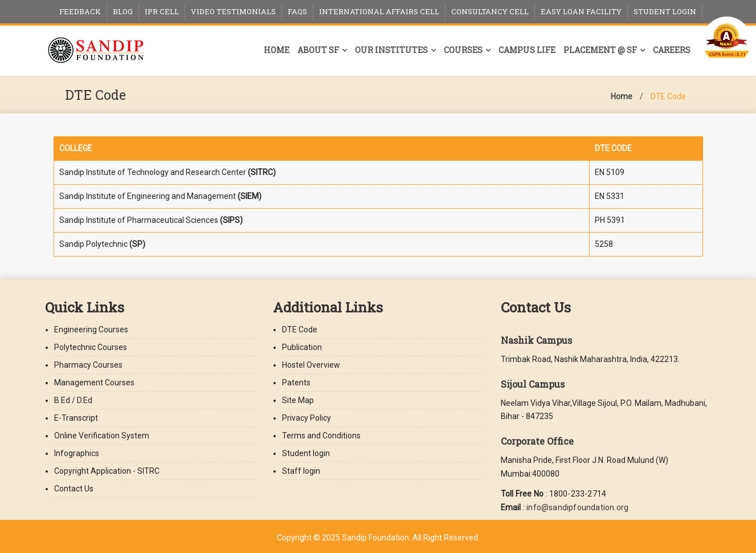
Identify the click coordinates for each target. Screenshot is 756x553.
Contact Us (74, 489)
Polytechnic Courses (91, 347)
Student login (306, 453)
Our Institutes (391, 50)
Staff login (301, 471)
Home (277, 50)
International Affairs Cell (379, 11)
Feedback (80, 11)
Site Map (298, 400)
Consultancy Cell (490, 11)
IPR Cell (162, 11)
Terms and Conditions (321, 436)
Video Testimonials (233, 11)
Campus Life (527, 50)
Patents (296, 383)
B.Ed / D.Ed (73, 400)
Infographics (77, 453)
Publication (302, 347)
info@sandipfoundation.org (577, 507)
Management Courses (94, 383)
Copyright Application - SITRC (107, 471)
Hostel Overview (311, 365)
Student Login (665, 11)
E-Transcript (76, 418)
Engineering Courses (91, 330)
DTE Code (668, 96)
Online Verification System (102, 436)
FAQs (297, 11)
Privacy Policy (307, 418)
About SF (318, 50)
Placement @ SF (600, 50)
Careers (672, 50)
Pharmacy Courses (88, 365)
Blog (123, 11)
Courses (463, 50)
